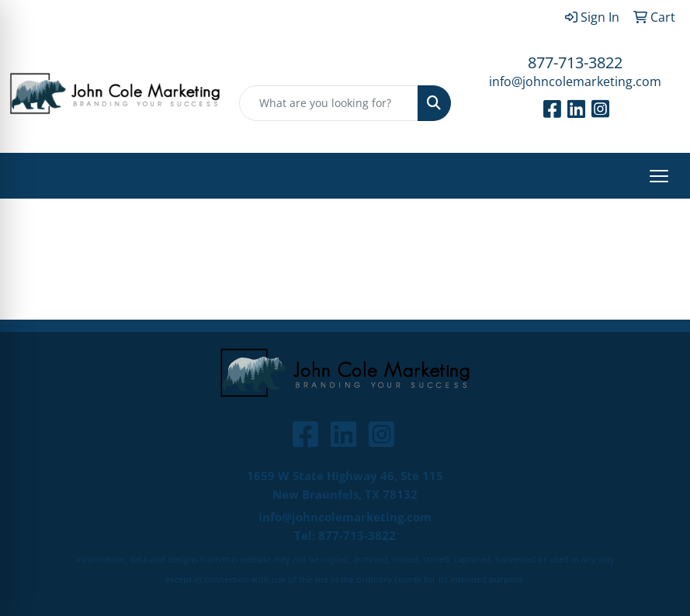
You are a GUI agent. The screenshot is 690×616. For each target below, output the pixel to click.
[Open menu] (659, 176)
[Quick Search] (328, 103)
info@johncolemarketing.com (575, 81)
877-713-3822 (575, 62)
